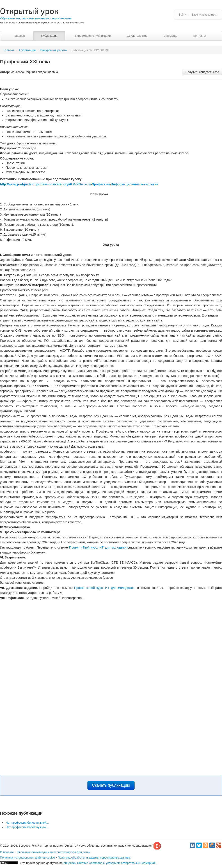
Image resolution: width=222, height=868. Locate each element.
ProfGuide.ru (82, 184)
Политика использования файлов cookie (27, 858)
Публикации (49, 36)
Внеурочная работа (54, 50)
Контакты (200, 36)
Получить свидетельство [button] (202, 72)
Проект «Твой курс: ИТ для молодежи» (99, 547)
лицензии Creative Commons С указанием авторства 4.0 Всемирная (109, 863)
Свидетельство (137, 36)
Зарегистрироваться (205, 15)
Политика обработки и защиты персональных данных (94, 858)
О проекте (7, 852)
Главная (19, 36)
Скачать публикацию (111, 785)
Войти (183, 15)
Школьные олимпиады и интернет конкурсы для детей (53, 852)
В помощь (170, 36)
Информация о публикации (92, 36)
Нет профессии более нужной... (27, 823)
